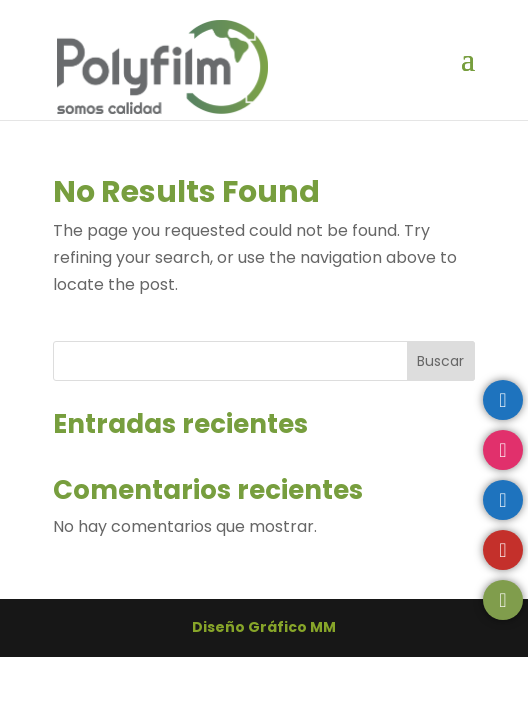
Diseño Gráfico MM (264, 627)
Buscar (440, 361)
